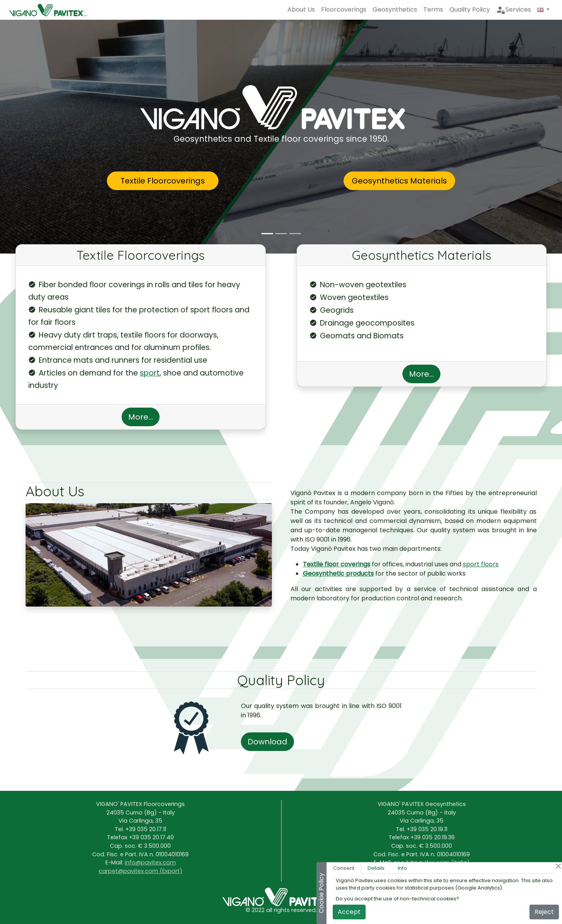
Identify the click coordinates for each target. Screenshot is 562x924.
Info (402, 868)
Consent (344, 868)
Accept (349, 912)
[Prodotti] (281, 234)
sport (150, 373)
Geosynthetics (395, 9)
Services (514, 10)
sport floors (481, 564)
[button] (543, 10)
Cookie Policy (321, 893)
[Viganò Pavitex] (267, 234)
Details (376, 868)
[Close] (558, 866)
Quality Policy (470, 9)
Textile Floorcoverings (163, 181)
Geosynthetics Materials (399, 181)
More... (141, 417)
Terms (433, 9)
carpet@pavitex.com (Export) (141, 871)
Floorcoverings (344, 9)
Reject (544, 912)
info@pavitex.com (150, 862)
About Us (301, 9)
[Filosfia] (295, 234)
